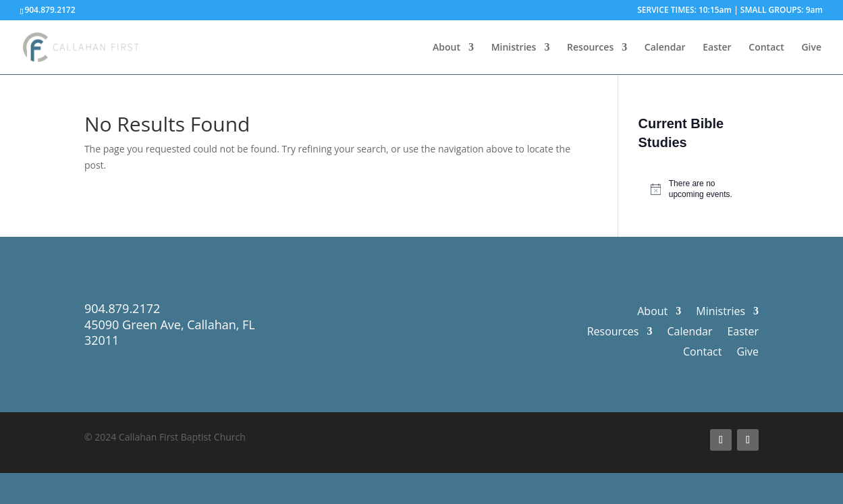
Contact (766, 48)
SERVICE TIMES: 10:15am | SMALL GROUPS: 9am (730, 11)
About (446, 48)
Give (811, 48)
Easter (717, 48)
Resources (590, 48)
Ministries (514, 48)
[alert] (699, 189)
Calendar (665, 48)
